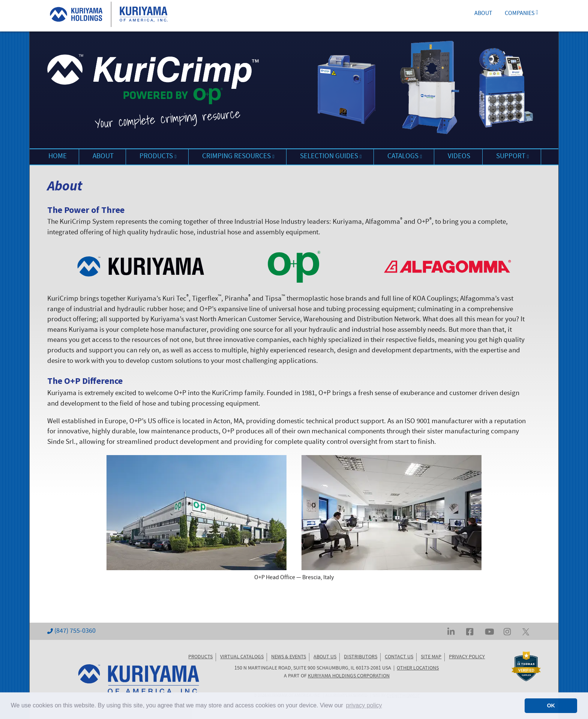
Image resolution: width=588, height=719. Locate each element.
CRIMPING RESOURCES (238, 157)
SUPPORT (512, 157)
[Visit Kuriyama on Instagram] (507, 631)
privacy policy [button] (364, 705)
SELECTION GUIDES (331, 157)
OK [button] (551, 706)
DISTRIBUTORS (361, 657)
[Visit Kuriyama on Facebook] (470, 631)
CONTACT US (399, 657)
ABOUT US (325, 657)
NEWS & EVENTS (289, 657)
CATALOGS (405, 157)
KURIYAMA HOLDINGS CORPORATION (349, 676)
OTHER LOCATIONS (418, 668)
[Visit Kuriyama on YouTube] (490, 631)
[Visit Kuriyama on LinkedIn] (451, 631)
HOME (58, 157)
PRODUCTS (158, 157)
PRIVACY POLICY (467, 657)
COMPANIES (521, 14)
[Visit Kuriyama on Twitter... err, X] (526, 631)
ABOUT (483, 14)
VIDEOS (459, 157)
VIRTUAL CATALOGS (242, 657)
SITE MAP (431, 657)
